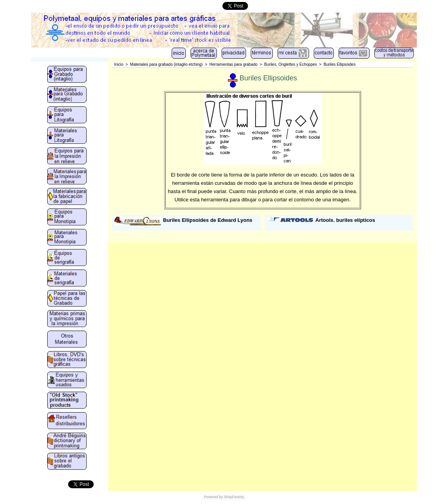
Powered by (213, 497)
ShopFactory (233, 497)
